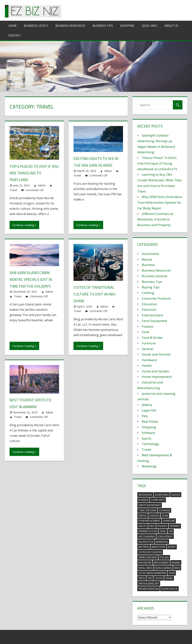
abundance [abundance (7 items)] (145, 495)
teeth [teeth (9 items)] (142, 578)
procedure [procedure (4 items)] (145, 563)
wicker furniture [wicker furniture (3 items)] (148, 589)
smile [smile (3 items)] (177, 568)
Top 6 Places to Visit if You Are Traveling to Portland (34, 173)
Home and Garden (155, 371)
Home (13, 26)
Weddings (149, 466)
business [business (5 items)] (143, 500)
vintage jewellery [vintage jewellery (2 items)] (149, 584)
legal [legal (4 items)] (163, 531)
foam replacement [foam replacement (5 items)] (149, 521)
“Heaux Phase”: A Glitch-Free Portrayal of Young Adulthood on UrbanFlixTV (157, 163)
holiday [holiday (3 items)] (162, 526)
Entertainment (152, 315)
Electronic (149, 309)
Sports (147, 438)
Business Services (155, 276)
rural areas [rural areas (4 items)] (145, 568)
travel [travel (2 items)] (169, 578)
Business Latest (36, 26)
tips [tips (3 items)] (150, 578)
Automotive (150, 254)
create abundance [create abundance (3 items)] (150, 505)
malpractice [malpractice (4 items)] (146, 542)
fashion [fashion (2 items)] (154, 516)
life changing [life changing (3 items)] (147, 537)
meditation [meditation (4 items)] (158, 547)
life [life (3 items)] (171, 531)
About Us (171, 26)
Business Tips (103, 26)
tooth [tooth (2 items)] (159, 578)
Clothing (148, 293)
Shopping (127, 26)
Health (147, 366)
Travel (13, 189)
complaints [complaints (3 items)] (158, 500)
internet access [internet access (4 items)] (148, 531)
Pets (145, 416)
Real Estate (150, 421)
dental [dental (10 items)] (143, 516)
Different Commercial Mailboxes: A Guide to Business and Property (155, 219)
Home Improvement (157, 377)
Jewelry (147, 405)
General (148, 349)
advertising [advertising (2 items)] (162, 495)
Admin (42, 185)
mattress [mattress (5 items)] (144, 547)
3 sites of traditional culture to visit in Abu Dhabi (94, 294)
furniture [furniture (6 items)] (169, 521)
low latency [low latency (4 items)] (165, 537)
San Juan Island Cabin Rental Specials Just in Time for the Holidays (31, 279)
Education (149, 304)
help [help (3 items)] (152, 526)
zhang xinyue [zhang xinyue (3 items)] (169, 589)
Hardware (149, 360)
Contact (15, 35)
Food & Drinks (152, 338)
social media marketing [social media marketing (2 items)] (152, 573)
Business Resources (70, 26)
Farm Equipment (154, 321)
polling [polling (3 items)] (164, 557)
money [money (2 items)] (172, 547)
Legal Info (149, 26)
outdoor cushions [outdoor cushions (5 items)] (150, 552)
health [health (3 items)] (143, 526)
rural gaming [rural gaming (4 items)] (163, 568)
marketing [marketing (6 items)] (162, 542)
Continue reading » (24, 224)
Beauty (147, 259)
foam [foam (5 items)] (165, 516)
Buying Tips (151, 287)
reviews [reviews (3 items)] (176, 563)
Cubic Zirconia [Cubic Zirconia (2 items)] (147, 510)
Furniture (149, 343)
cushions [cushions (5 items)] (164, 510)
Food (145, 332)
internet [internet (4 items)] (175, 526)
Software (148, 433)
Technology (150, 444)
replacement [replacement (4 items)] (161, 563)
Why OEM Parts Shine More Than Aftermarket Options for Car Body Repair (160, 202)
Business (148, 265)
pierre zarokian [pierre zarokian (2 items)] (148, 557)
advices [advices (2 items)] (176, 495)
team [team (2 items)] (172, 573)
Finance (147, 326)
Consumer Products (156, 298)
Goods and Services (156, 354)
